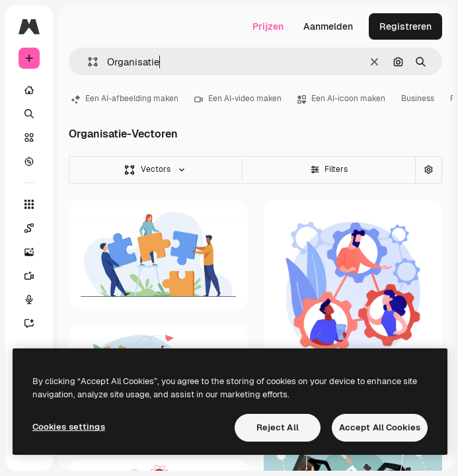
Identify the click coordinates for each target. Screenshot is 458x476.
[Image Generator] (36, 252)
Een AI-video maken (238, 99)
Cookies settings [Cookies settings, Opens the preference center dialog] (69, 427)
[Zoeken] (29, 114)
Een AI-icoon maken (341, 99)
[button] (88, 62)
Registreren (405, 26)
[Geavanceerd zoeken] (428, 170)
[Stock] (29, 138)
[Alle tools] (29, 204)
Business (418, 99)
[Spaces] (36, 228)
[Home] (29, 90)
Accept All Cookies (380, 427)
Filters (329, 169)
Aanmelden (328, 26)
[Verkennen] (29, 161)
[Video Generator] (36, 276)
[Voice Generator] (36, 299)
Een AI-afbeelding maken (125, 99)
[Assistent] (36, 323)
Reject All (278, 427)
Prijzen (268, 26)
